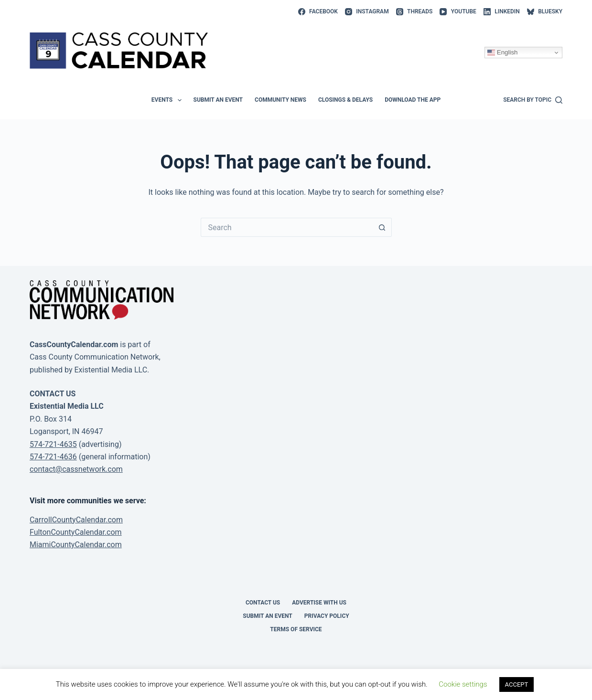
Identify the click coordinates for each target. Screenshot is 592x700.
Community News (280, 100)
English (502, 53)
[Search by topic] (533, 100)
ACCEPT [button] (517, 684)
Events (168, 100)
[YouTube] (458, 12)
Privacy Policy (327, 616)
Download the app (413, 100)
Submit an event (218, 100)
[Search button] (382, 227)
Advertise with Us (319, 603)
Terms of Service (296, 629)
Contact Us (263, 603)
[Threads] (414, 12)
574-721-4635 (53, 444)
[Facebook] (318, 12)
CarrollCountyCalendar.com (76, 520)
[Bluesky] (545, 12)
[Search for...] (287, 227)
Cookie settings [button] (463, 684)
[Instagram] (367, 12)
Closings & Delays (345, 100)
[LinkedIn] (502, 12)
